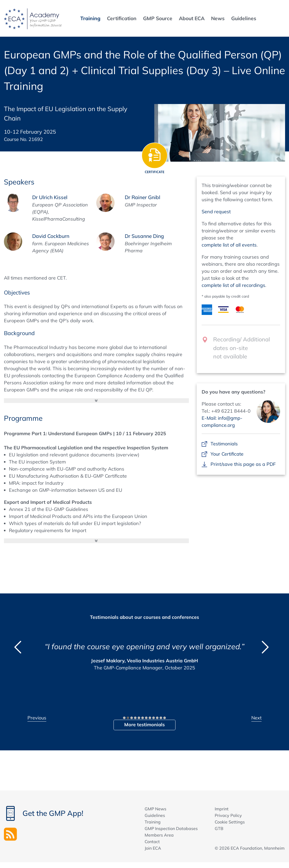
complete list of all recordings (233, 285)
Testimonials (224, 444)
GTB (219, 828)
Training (153, 822)
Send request (216, 212)
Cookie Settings (230, 822)
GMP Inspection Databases (171, 828)
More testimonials (144, 725)
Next (256, 718)
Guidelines (155, 815)
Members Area (159, 835)
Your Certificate (227, 454)
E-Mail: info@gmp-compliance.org (222, 422)
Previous (37, 718)
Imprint (222, 809)
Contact (152, 842)
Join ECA (153, 848)
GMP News (155, 809)
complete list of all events (229, 245)
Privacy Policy (228, 815)
